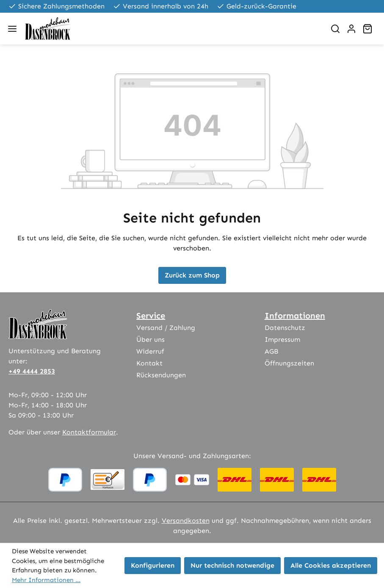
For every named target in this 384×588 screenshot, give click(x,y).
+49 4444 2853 (32, 371)
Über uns (151, 339)
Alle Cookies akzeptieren (331, 565)
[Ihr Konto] (351, 29)
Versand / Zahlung (166, 328)
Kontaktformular (89, 432)
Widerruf (150, 351)
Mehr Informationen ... (46, 580)
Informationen (295, 316)
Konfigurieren (153, 565)
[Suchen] (335, 29)
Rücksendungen (161, 375)
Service (151, 316)
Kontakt (149, 363)
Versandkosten (186, 521)
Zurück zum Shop (192, 275)
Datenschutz (285, 328)
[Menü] (12, 29)
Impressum (282, 339)
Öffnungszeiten (289, 363)
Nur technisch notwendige (232, 565)
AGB (271, 351)
